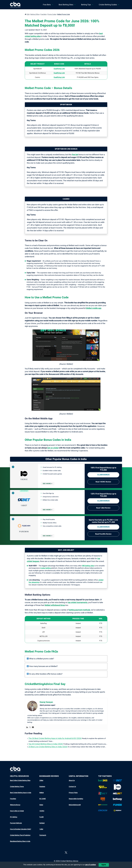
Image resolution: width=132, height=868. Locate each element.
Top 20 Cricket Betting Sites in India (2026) (46, 744)
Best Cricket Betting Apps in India (21, 793)
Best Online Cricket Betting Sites (20, 780)
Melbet (42, 793)
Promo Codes (52, 14)
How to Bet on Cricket (17, 811)
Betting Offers (35, 14)
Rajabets (42, 787)
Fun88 (41, 817)
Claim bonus (103, 475)
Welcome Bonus (15, 805)
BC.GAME (43, 799)
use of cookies (90, 865)
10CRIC (24, 479)
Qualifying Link (59, 73)
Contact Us (72, 787)
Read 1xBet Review (103, 508)
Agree (104, 865)
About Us (72, 780)
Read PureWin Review (103, 534)
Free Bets (44, 14)
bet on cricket (53, 448)
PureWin (24, 532)
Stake (41, 805)
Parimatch (43, 835)
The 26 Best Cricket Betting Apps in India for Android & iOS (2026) (55, 738)
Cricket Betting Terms (17, 787)
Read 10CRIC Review (103, 482)
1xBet (24, 506)
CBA (28, 14)
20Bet (41, 780)
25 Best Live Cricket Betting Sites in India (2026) (48, 747)
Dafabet (42, 823)
